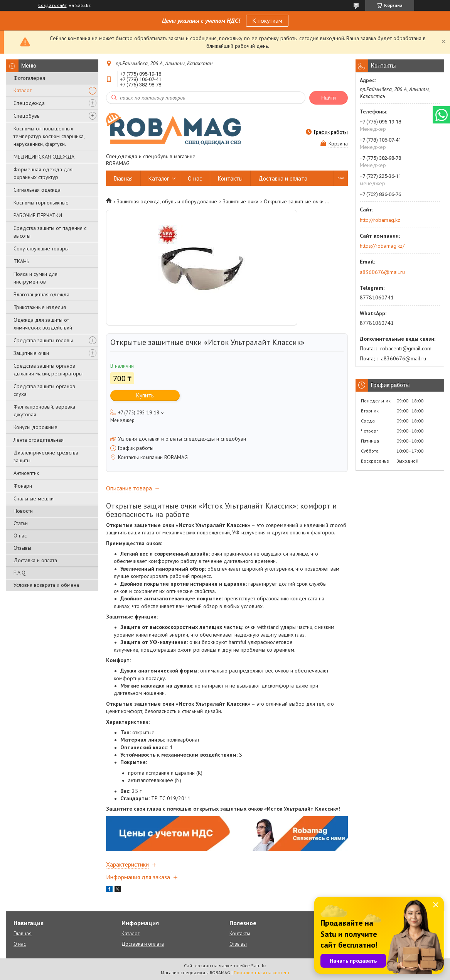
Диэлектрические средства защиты (46, 456)
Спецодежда (29, 103)
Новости (23, 511)
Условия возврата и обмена (46, 585)
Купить (145, 395)
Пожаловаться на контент (262, 972)
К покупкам (267, 20)
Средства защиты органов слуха (44, 390)
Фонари (23, 486)
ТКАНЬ (21, 261)
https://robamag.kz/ (382, 246)
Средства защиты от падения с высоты (50, 232)
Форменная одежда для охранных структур (43, 173)
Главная (123, 178)
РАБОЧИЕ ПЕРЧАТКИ (38, 215)
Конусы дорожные (35, 427)
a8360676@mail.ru (382, 272)
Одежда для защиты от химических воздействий (43, 324)
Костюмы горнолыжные (41, 203)
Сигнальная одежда (37, 190)
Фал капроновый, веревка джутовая (44, 411)
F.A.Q (19, 573)
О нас (20, 536)
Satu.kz (259, 966)
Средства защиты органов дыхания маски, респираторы (48, 370)
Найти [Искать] (329, 98)
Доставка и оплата (35, 560)
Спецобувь (26, 116)
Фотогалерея (29, 78)
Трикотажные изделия (40, 307)
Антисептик (26, 473)
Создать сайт (52, 5)
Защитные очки (31, 353)
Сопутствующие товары (41, 248)
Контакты (230, 178)
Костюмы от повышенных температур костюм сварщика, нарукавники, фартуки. (49, 136)
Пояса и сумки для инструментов (35, 278)
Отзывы (22, 548)
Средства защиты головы (43, 340)
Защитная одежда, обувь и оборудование (167, 201)
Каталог (23, 90)
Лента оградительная (39, 440)
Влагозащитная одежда (41, 294)
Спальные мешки (34, 498)
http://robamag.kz (380, 220)
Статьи (21, 523)
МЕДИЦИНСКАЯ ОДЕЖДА (44, 157)
